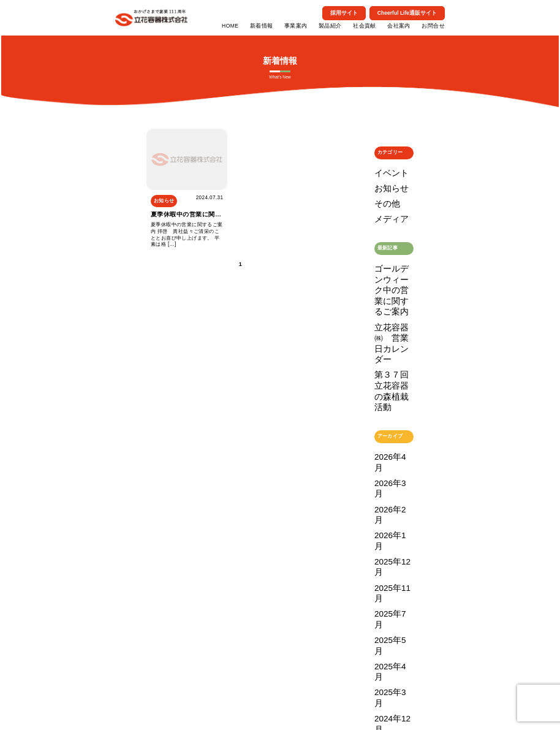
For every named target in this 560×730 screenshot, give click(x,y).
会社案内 (399, 26)
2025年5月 (386, 413)
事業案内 (296, 26)
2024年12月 (387, 445)
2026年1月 (386, 370)
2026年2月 (386, 359)
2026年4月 (386, 338)
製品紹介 (330, 26)
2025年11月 (387, 391)
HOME (230, 26)
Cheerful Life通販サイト (407, 13)
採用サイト (344, 13)
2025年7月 (386, 402)
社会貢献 (365, 26)
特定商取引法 (259, 706)
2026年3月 (386, 348)
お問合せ (433, 26)
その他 (382, 192)
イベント (384, 171)
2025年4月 (386, 424)
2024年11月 (387, 456)
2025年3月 (386, 434)
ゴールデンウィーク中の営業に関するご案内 (394, 253)
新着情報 (262, 26)
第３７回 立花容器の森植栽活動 (394, 290)
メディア (384, 203)
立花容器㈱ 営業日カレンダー (394, 274)
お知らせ (384, 181)
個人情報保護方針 (297, 706)
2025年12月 (387, 381)
